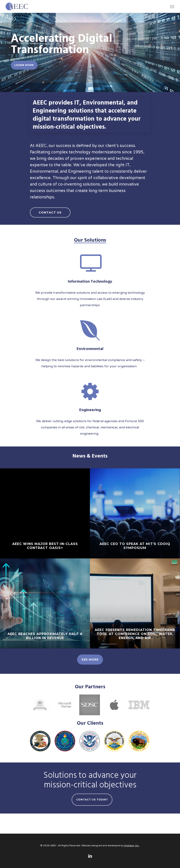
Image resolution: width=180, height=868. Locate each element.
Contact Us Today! (92, 800)
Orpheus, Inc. (132, 845)
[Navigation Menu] (172, 6)
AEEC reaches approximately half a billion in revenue (45, 636)
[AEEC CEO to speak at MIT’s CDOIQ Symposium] (135, 513)
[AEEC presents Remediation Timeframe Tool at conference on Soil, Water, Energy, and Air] (135, 603)
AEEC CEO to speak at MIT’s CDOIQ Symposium (135, 546)
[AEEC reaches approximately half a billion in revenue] (45, 603)
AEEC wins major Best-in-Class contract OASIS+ (45, 546)
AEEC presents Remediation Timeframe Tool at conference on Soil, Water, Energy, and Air (135, 634)
